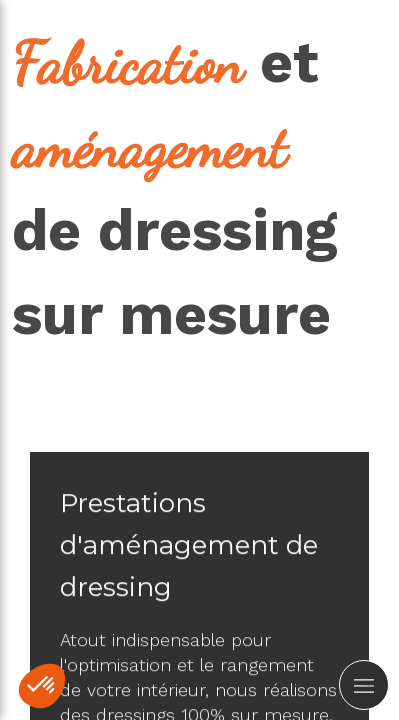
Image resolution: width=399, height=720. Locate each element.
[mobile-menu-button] (364, 685)
